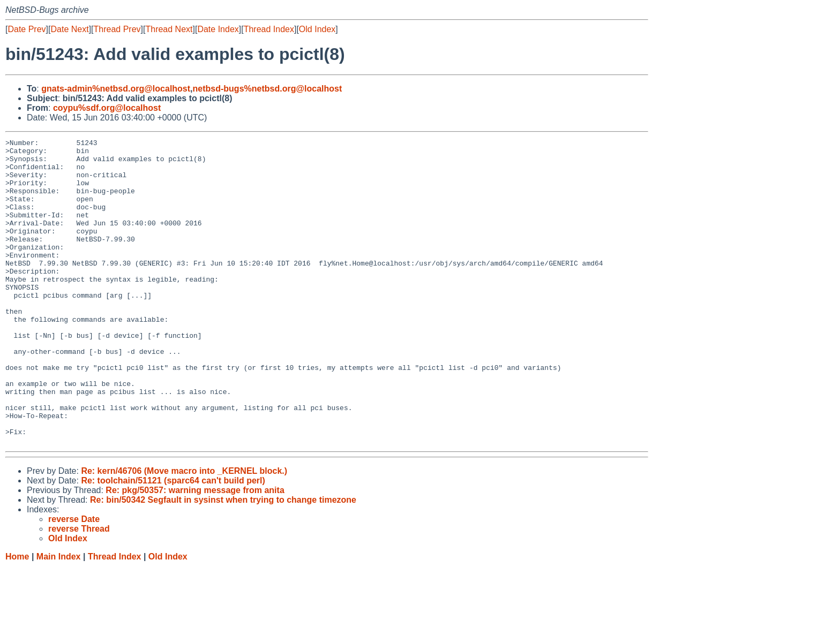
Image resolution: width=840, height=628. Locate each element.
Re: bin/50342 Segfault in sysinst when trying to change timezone (223, 561)
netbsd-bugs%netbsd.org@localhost (268, 89)
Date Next (69, 29)
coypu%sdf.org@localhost (107, 108)
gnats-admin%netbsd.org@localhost (116, 89)
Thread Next (169, 29)
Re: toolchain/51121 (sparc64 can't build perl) (173, 542)
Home (17, 618)
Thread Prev (117, 29)
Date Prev (27, 29)
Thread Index (269, 29)
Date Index (218, 29)
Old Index (317, 29)
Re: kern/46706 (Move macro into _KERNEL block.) (184, 532)
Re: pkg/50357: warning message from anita (195, 551)
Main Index (59, 618)
